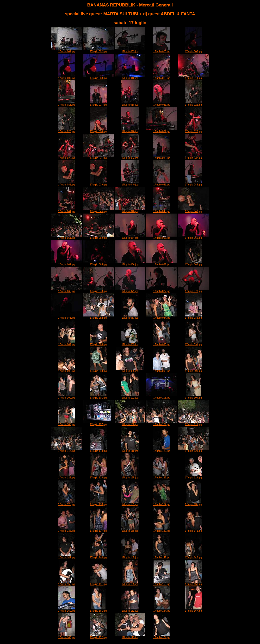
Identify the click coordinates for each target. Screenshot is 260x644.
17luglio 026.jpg (130, 130)
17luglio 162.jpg (130, 610)
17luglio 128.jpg (193, 477)
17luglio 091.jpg (193, 343)
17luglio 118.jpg (98, 450)
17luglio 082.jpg (98, 317)
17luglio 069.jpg (67, 290)
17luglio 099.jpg (193, 370)
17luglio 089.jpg (130, 343)
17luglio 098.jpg (162, 370)
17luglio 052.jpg (98, 237)
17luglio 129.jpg (67, 503)
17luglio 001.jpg (67, 50)
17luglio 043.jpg (193, 184)
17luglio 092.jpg (67, 370)
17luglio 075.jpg (67, 317)
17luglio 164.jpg (162, 610)
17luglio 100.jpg (67, 397)
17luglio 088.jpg (98, 343)
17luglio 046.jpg (130, 210)
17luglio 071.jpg (130, 290)
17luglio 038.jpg (67, 184)
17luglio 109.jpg (162, 423)
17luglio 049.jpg (193, 210)
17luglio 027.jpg (162, 130)
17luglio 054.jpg (130, 237)
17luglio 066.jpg (130, 263)
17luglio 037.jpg (193, 157)
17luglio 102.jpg (130, 397)
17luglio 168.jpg (67, 636)
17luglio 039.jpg (98, 184)
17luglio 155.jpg (130, 583)
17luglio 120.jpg (162, 450)
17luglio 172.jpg (98, 636)
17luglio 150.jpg (67, 583)
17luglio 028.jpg (193, 130)
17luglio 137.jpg (98, 530)
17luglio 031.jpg (98, 157)
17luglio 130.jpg (98, 503)
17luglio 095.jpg (130, 370)
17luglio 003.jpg (130, 50)
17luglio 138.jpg (130, 530)
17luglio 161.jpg (98, 610)
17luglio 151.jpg (98, 583)
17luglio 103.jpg (162, 397)
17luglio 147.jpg (162, 556)
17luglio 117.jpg (67, 450)
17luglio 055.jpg (162, 237)
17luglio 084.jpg (162, 317)
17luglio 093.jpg (98, 370)
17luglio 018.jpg (130, 104)
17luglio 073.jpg (193, 290)
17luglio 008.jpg (98, 77)
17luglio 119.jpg (130, 450)
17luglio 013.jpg (162, 77)
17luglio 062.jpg (67, 263)
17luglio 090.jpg (162, 343)
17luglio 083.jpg (130, 317)
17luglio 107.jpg (98, 423)
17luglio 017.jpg (98, 104)
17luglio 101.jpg (98, 397)
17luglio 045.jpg (98, 210)
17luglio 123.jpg (98, 477)
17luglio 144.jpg (98, 556)
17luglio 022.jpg (193, 104)
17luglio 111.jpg (193, 423)
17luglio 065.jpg (98, 263)
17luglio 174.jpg (162, 636)
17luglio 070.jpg (98, 290)
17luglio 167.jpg (193, 610)
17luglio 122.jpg (67, 477)
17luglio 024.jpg (98, 130)
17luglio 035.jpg (162, 157)
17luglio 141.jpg (193, 530)
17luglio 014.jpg (193, 77)
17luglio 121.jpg (193, 450)
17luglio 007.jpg (67, 77)
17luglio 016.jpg (67, 104)
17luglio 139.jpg (162, 530)
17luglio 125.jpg (130, 477)
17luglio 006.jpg (193, 50)
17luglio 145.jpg (130, 556)
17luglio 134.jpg (162, 503)
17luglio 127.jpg (162, 477)
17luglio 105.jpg (67, 423)
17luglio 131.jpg (130, 503)
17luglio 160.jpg (67, 610)
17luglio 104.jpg (193, 397)
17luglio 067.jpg (162, 263)
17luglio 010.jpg (130, 77)
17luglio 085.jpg (193, 317)
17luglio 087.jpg (67, 343)
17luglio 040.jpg (130, 184)
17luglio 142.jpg (67, 556)
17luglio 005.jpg (162, 50)
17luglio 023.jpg (67, 130)
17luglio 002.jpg (98, 50)
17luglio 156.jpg (162, 583)
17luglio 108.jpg (130, 423)
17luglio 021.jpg (162, 104)
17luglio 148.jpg (193, 556)
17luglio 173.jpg (130, 636)
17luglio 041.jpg (162, 184)
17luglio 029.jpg (67, 157)
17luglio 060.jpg (193, 237)
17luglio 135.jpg (193, 503)
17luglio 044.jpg (67, 210)
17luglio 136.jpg (67, 530)
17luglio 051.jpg (67, 237)
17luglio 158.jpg (193, 583)
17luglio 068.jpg (193, 263)
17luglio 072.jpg (162, 290)
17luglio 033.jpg (130, 157)
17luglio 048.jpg (162, 210)
